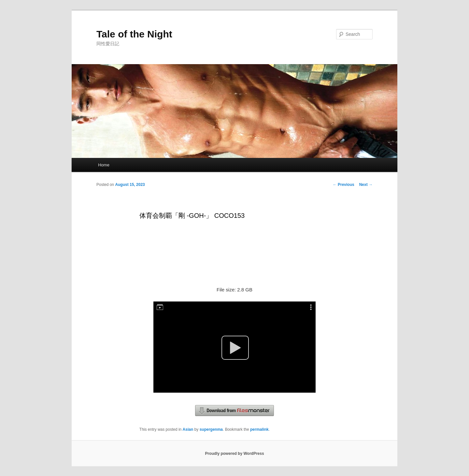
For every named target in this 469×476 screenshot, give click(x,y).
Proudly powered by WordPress (234, 454)
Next (366, 185)
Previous (344, 185)
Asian (188, 429)
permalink (259, 429)
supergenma (211, 429)
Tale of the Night (134, 34)
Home (104, 165)
